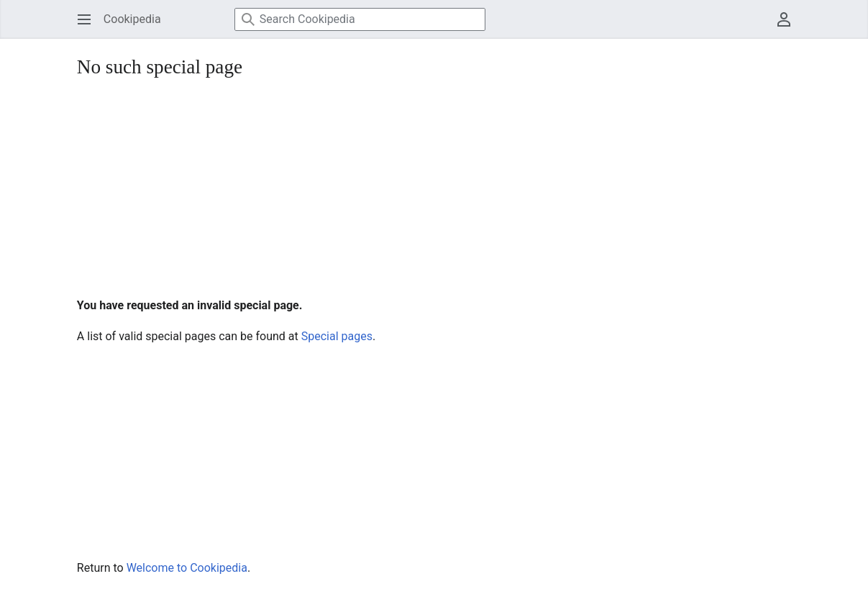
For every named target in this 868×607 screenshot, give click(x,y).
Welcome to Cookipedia (187, 568)
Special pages (337, 336)
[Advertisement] (434, 190)
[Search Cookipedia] (360, 19)
